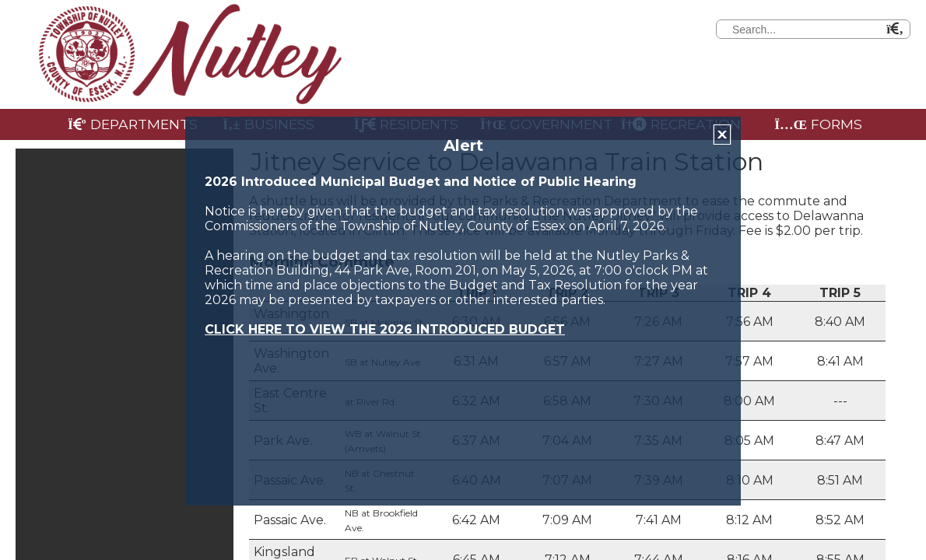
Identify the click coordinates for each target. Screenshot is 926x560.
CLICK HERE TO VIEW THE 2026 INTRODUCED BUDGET (385, 329)
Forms (818, 124)
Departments (133, 124)
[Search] (913, 27)
